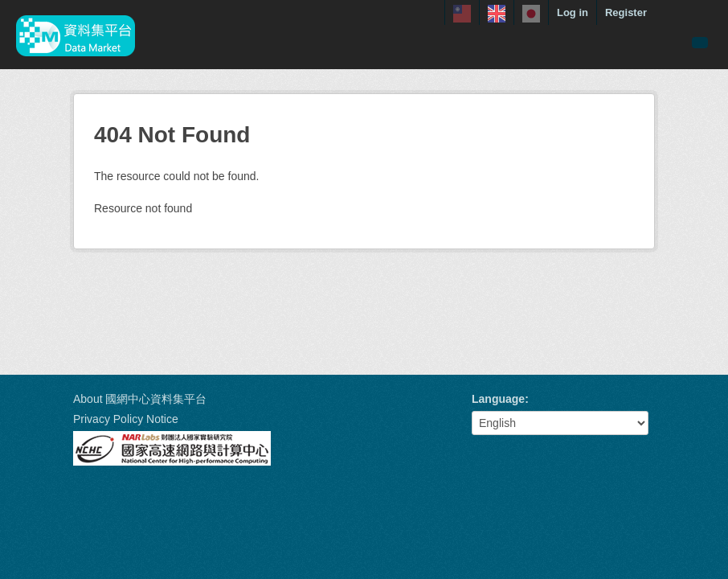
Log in (573, 12)
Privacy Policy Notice (126, 419)
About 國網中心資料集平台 (140, 399)
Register (626, 12)
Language (498, 399)
